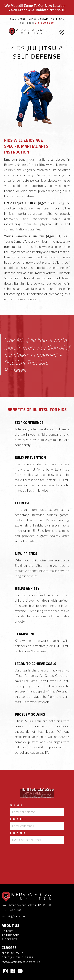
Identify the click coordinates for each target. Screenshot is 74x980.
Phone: (19, 833)
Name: (18, 805)
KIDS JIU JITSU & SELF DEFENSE (21, 961)
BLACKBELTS (10, 939)
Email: (19, 819)
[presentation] (37, 852)
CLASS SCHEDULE (13, 953)
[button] (62, 33)
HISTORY (7, 931)
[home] (25, 31)
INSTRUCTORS (11, 935)
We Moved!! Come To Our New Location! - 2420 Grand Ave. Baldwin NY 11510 (37, 8)
